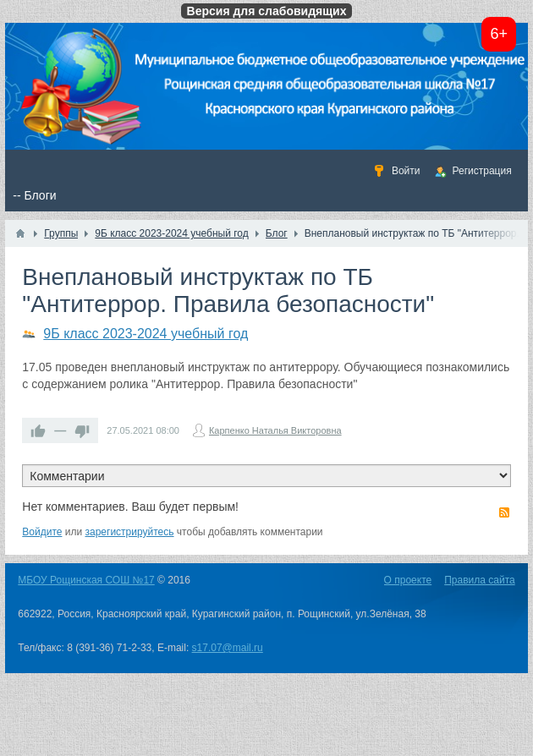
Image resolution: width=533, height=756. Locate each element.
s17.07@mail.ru (228, 648)
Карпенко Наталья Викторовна (275, 430)
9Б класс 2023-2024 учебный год (146, 334)
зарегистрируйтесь (130, 532)
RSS (504, 512)
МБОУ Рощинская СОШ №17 (86, 580)
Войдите (42, 532)
